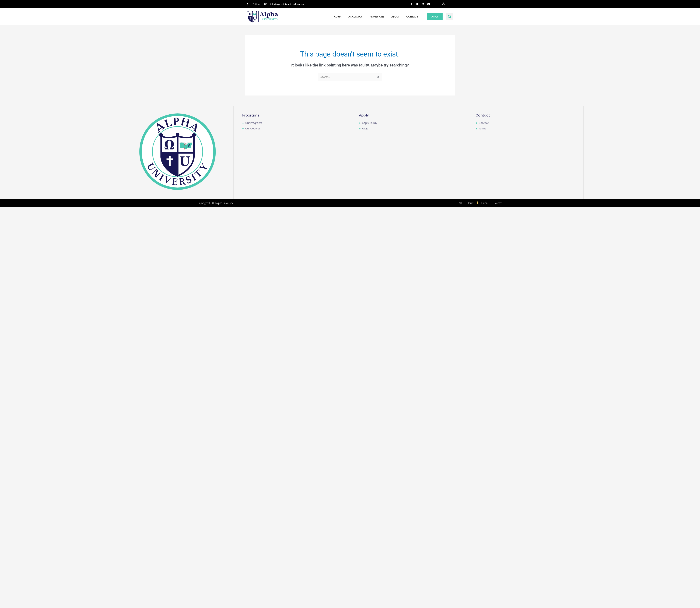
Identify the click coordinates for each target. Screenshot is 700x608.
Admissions (377, 17)
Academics (356, 17)
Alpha (338, 17)
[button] (450, 17)
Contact (412, 17)
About (395, 17)
